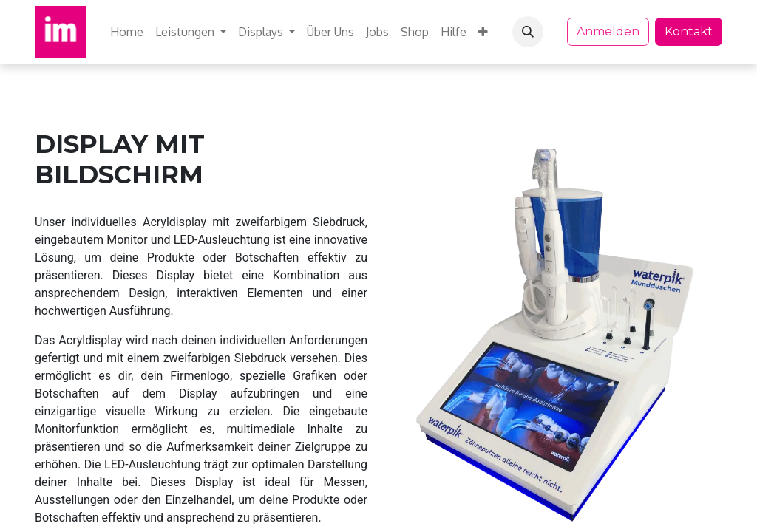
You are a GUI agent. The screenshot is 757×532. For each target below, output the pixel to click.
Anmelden (608, 31)
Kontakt (689, 31)
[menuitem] (127, 32)
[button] (528, 32)
